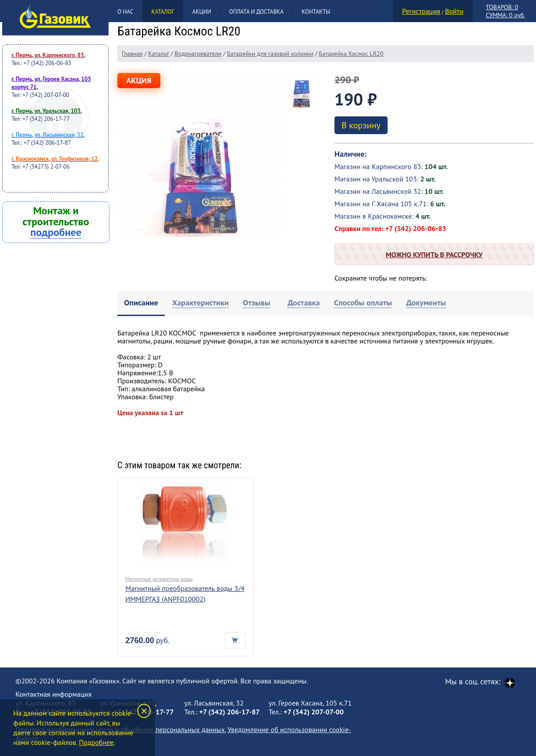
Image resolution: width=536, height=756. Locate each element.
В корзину (361, 125)
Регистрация (421, 11)
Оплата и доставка (256, 12)
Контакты (316, 12)
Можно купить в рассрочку (434, 255)
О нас (125, 12)
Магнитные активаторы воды (159, 579)
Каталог (163, 12)
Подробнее (96, 742)
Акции (202, 12)
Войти (454, 11)
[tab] (141, 303)
